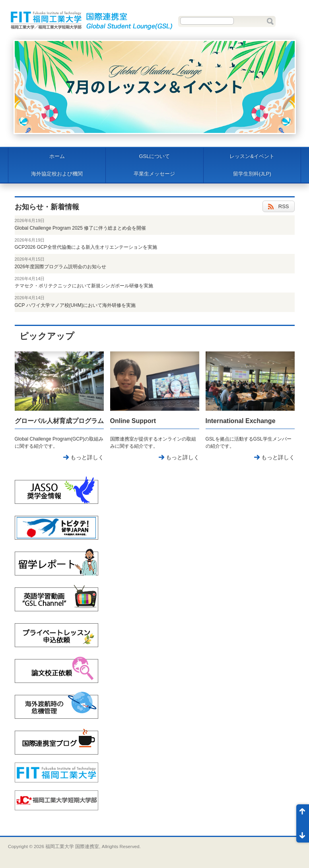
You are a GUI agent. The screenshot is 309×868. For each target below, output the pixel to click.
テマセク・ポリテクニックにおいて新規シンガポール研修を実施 (84, 286)
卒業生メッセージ (154, 174)
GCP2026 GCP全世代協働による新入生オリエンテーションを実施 (86, 247)
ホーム (57, 156)
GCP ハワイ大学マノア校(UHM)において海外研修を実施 (75, 305)
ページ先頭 (303, 814)
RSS (279, 207)
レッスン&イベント (252, 156)
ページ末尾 (303, 833)
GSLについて (154, 156)
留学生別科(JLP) (252, 174)
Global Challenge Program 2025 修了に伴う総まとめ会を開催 (81, 228)
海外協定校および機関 (57, 174)
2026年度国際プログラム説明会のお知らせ (61, 267)
